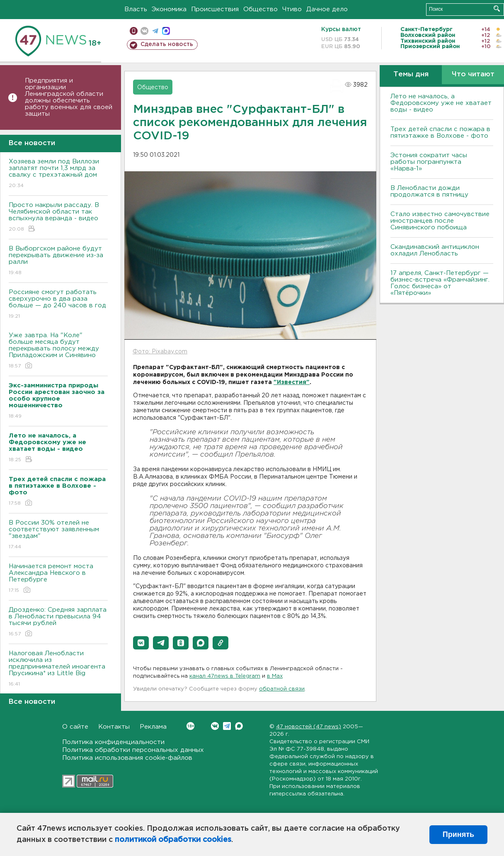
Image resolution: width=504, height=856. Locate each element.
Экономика (169, 9)
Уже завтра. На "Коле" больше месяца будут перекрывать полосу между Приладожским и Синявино (58, 351)
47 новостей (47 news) (309, 727)
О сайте (75, 727)
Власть (136, 9)
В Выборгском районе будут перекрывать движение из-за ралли (58, 261)
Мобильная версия (134, 31)
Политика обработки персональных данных (133, 750)
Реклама (153, 727)
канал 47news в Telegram (225, 676)
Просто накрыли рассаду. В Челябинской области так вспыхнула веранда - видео (58, 218)
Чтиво (292, 9)
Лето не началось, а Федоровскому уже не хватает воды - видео (441, 103)
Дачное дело (327, 9)
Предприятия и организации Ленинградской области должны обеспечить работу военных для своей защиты (69, 97)
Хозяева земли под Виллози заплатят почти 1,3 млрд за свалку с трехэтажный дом (58, 174)
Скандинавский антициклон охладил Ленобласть (435, 250)
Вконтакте (190, 726)
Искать (497, 9)
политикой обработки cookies (173, 840)
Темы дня (411, 74)
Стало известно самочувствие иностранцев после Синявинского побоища (440, 221)
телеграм (155, 31)
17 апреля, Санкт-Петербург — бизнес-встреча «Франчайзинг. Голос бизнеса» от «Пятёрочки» (440, 283)
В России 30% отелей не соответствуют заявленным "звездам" (58, 535)
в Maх (275, 676)
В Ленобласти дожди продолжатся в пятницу (429, 191)
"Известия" (292, 382)
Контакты (114, 727)
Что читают (473, 74)
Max (239, 726)
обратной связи (282, 689)
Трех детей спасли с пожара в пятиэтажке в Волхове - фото (440, 133)
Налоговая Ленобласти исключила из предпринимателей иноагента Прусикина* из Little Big (58, 669)
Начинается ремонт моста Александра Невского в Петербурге (58, 579)
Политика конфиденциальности (113, 742)
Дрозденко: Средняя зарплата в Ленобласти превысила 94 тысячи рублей (58, 622)
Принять (458, 834)
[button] (141, 643)
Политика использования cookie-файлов (127, 758)
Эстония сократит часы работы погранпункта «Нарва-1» (429, 162)
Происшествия (215, 9)
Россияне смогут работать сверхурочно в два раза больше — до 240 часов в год (58, 305)
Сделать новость (167, 44)
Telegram (227, 726)
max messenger (166, 31)
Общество (260, 9)
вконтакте (144, 31)
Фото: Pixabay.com (160, 352)
